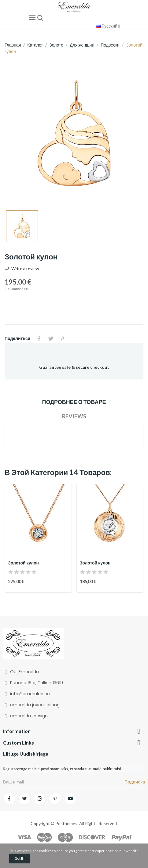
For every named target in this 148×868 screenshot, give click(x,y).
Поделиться (39, 338)
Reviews (74, 416)
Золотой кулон (23, 563)
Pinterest (62, 338)
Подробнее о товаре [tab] (74, 402)
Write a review (25, 269)
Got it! (20, 858)
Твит (51, 338)
